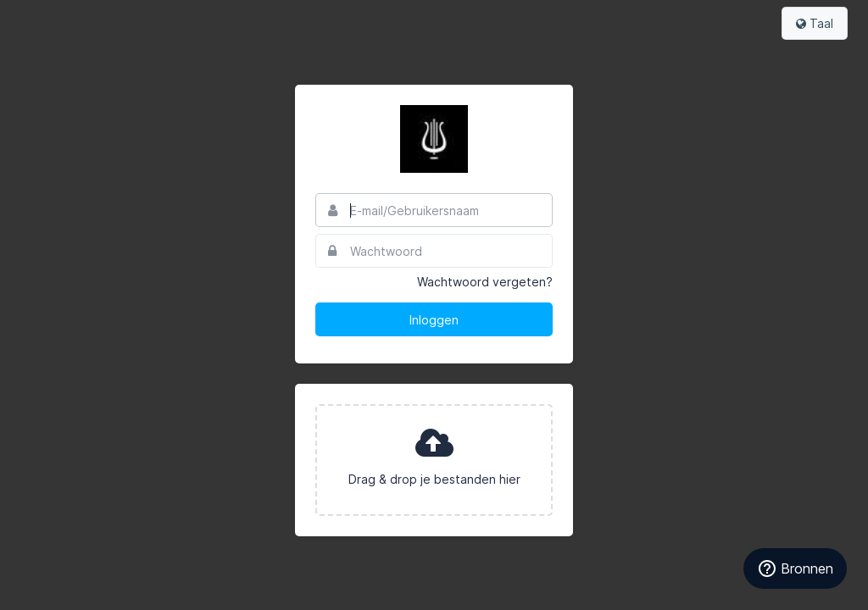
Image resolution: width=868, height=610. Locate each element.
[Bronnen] (795, 568)
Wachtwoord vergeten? (485, 282)
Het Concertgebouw (434, 139)
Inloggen (434, 320)
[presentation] (434, 460)
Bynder (63, 21)
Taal (815, 23)
